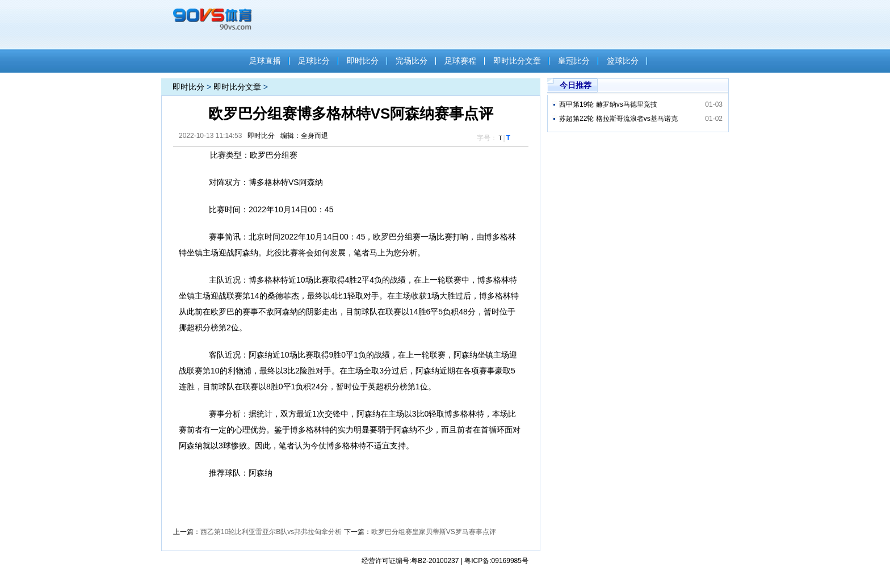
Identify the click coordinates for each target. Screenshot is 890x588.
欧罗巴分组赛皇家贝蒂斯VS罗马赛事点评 (434, 532)
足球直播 (265, 61)
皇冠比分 (574, 61)
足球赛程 (460, 61)
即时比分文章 (517, 61)
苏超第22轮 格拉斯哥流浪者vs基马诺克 (618, 119)
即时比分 (363, 61)
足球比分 (314, 61)
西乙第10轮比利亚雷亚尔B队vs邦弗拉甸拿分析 (271, 532)
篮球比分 (623, 61)
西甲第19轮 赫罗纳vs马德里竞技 (608, 104)
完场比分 (412, 61)
